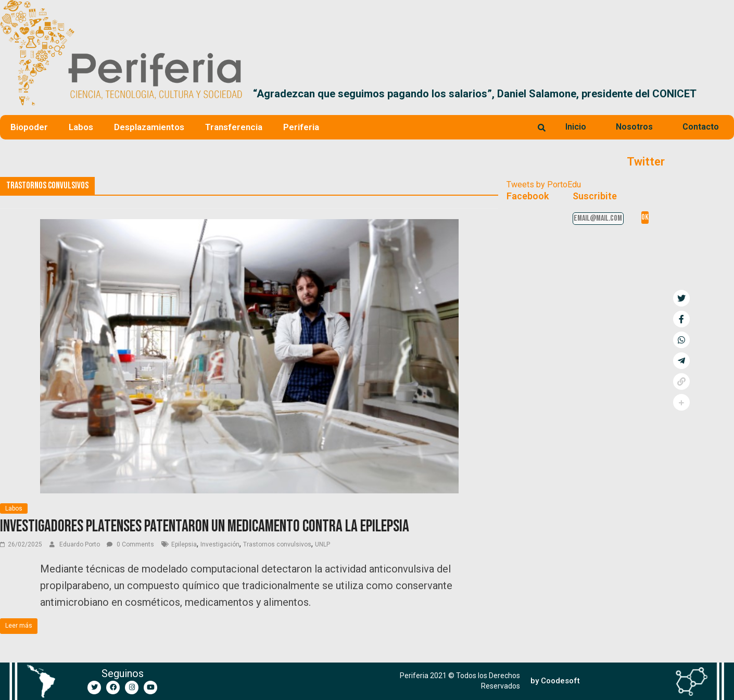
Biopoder (29, 127)
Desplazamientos (149, 127)
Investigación (220, 544)
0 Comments (130, 544)
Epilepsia (184, 544)
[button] (722, 94)
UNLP (322, 544)
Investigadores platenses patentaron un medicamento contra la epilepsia (205, 526)
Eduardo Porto (80, 544)
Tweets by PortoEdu (544, 184)
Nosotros (634, 127)
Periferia (301, 127)
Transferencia (234, 127)
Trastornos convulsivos (277, 544)
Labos (81, 127)
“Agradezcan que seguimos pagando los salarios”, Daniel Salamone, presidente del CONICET (475, 94)
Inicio (576, 127)
